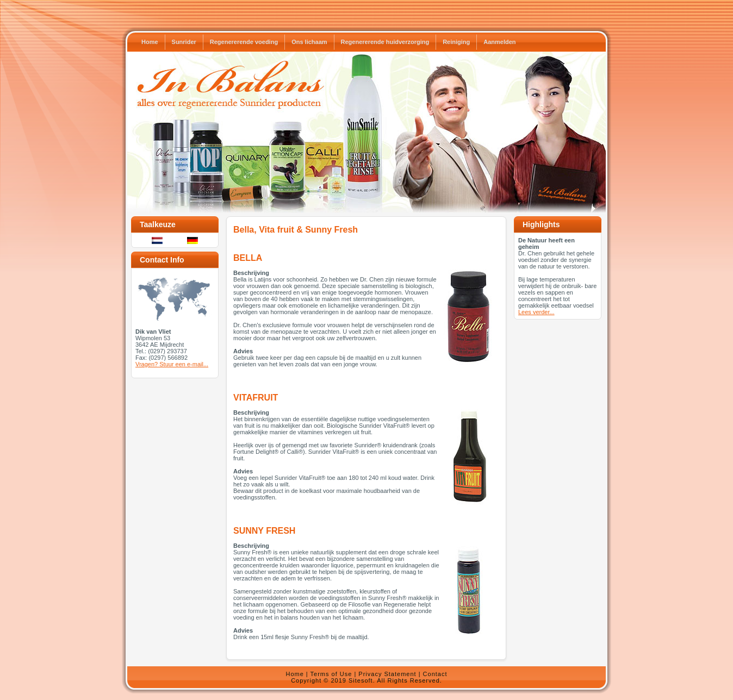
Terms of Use (331, 674)
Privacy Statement (387, 674)
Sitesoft (361, 680)
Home (294, 674)
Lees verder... (536, 312)
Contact (435, 674)
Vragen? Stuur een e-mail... (172, 364)
